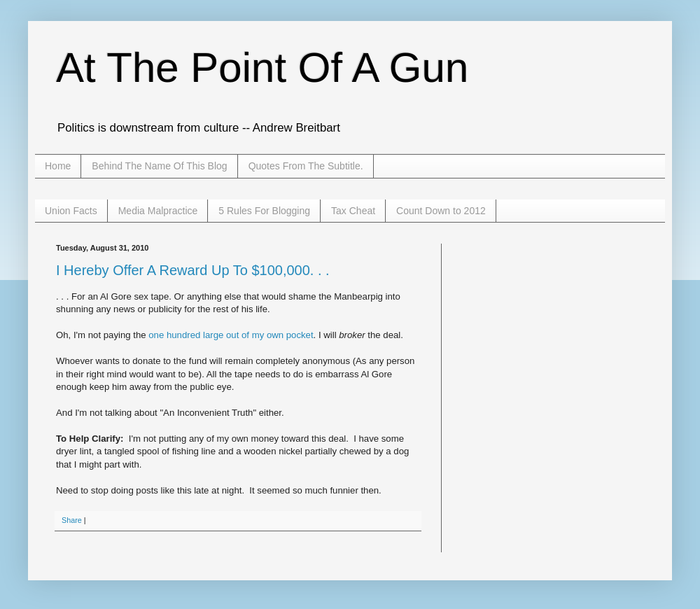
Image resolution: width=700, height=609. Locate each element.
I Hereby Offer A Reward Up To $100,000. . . (193, 270)
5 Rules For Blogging (264, 211)
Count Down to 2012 (441, 211)
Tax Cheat (353, 211)
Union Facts (71, 211)
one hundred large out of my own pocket (231, 335)
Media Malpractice (158, 211)
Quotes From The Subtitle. (306, 166)
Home (58, 166)
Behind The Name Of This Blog (159, 166)
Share (72, 520)
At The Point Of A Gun (262, 68)
